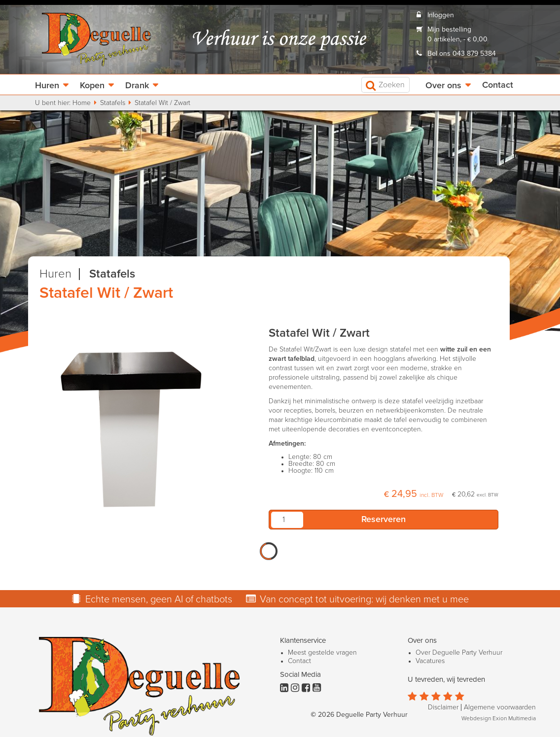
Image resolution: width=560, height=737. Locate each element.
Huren (47, 86)
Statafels (113, 103)
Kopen (92, 86)
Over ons (443, 86)
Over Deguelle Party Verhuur (459, 653)
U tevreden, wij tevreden (446, 680)
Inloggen (441, 15)
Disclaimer (443, 707)
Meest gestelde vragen (322, 653)
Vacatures (430, 661)
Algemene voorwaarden (500, 707)
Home (82, 103)
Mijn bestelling (449, 30)
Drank (137, 86)
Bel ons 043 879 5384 (462, 54)
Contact (498, 85)
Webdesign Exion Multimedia (499, 719)
